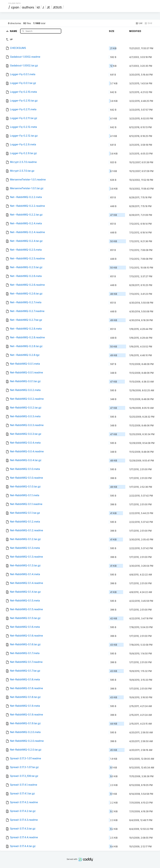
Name (14, 31)
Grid (148, 23)
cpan (15, 7)
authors (28, 7)
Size (112, 31)
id (38, 7)
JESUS (57, 7)
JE (48, 7)
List (139, 23)
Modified (135, 31)
